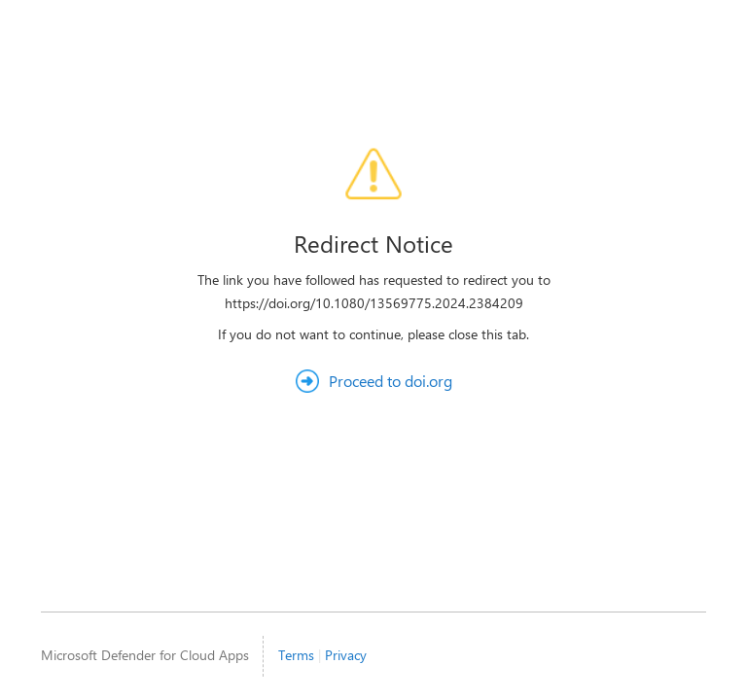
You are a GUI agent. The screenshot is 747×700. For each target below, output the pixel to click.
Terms (296, 655)
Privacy (346, 655)
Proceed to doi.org (391, 381)
